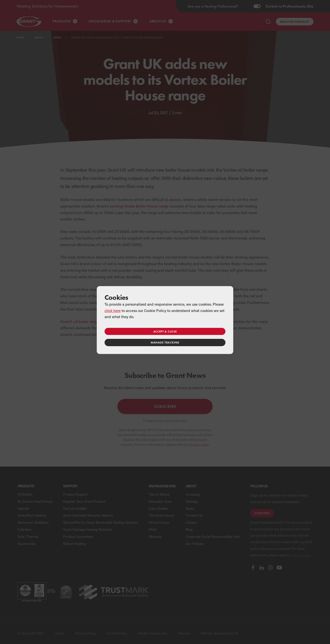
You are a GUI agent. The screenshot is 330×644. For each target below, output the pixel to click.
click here (113, 311)
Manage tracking (165, 342)
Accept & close (165, 331)
